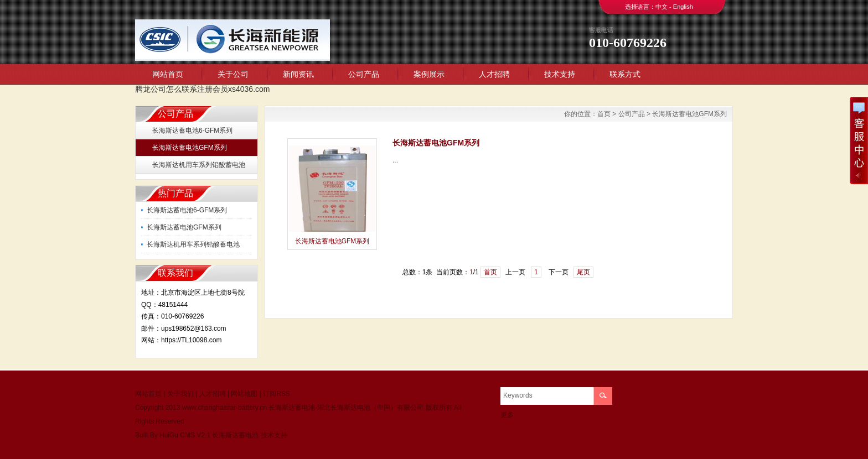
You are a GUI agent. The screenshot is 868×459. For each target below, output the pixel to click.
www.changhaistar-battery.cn (224, 408)
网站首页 (168, 74)
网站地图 (244, 394)
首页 (604, 114)
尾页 (583, 272)
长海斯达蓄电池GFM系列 (190, 148)
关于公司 (233, 74)
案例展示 (429, 74)
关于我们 (180, 394)
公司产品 (364, 74)
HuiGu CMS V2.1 (185, 435)
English (683, 7)
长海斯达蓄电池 (235, 435)
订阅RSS (277, 394)
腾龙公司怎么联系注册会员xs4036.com (202, 89)
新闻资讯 (298, 74)
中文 (662, 7)
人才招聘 (494, 74)
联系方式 (625, 74)
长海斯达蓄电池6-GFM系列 (192, 131)
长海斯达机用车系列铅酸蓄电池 (199, 165)
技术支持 (560, 74)
